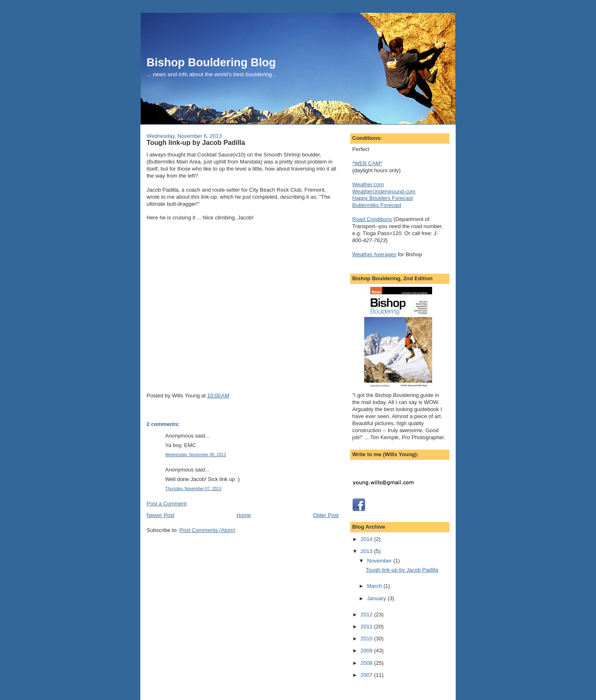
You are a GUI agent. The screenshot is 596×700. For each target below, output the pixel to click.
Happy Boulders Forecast (383, 198)
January (377, 598)
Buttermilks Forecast (377, 205)
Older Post (326, 515)
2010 (367, 639)
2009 (367, 651)
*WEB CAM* (367, 163)
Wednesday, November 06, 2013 (196, 455)
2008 (367, 663)
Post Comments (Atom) (208, 530)
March (375, 586)
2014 (367, 539)
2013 (367, 551)
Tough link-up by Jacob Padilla (196, 142)
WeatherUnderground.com (384, 191)
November (380, 561)
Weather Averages (374, 254)
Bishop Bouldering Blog (211, 62)
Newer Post (160, 515)
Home (244, 515)
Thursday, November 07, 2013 (193, 489)
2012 (367, 615)
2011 (367, 627)
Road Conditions (372, 219)
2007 (367, 675)
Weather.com (368, 184)
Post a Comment (167, 504)
